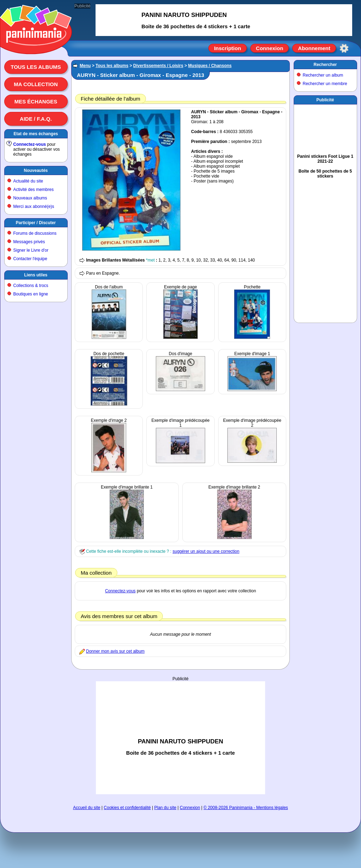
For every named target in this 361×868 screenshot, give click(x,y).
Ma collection (36, 84)
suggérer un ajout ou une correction (206, 551)
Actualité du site (28, 181)
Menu (85, 66)
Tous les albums (36, 67)
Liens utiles (36, 275)
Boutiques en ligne (31, 294)
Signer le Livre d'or (31, 250)
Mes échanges (36, 101)
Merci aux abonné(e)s (34, 206)
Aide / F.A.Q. (36, 119)
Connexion (270, 48)
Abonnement (314, 48)
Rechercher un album (323, 75)
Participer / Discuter (36, 223)
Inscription (228, 48)
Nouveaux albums (30, 198)
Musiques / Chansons (210, 66)
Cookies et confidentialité (127, 808)
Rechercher (325, 65)
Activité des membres (34, 190)
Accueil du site (87, 808)
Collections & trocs (31, 286)
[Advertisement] (180, 717)
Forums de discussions (35, 233)
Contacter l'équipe (30, 259)
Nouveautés (36, 170)
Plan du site (166, 808)
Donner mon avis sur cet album (115, 651)
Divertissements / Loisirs (158, 66)
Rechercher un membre (325, 84)
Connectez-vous (30, 144)
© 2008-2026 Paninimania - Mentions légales (246, 808)
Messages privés (29, 242)
